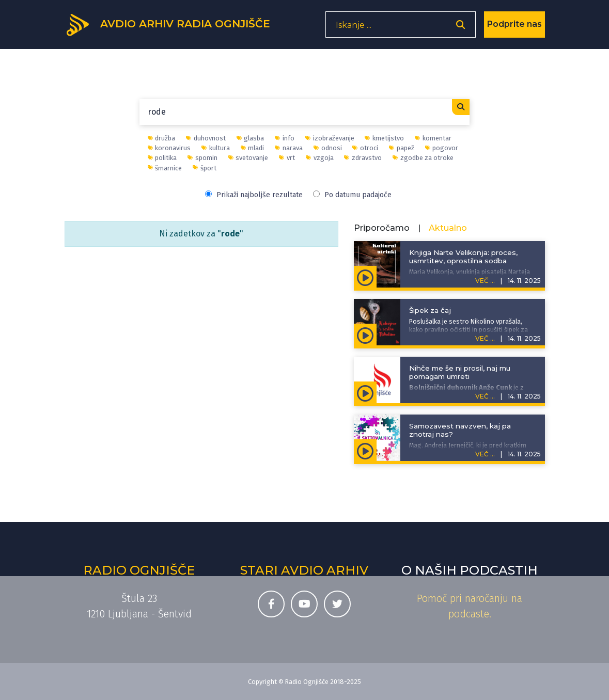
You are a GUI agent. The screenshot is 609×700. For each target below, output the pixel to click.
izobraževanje (330, 138)
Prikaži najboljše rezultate (254, 195)
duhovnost (206, 138)
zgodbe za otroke (423, 158)
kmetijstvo (384, 138)
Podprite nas (514, 28)
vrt (287, 158)
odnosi (328, 148)
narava (289, 148)
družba (162, 138)
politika (162, 158)
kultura (216, 148)
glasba (251, 138)
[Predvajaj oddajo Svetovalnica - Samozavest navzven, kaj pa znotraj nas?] (365, 450)
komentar (433, 138)
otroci (365, 148)
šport (205, 168)
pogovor (442, 148)
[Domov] (176, 27)
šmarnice (165, 168)
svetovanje (248, 158)
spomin (202, 158)
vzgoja (320, 158)
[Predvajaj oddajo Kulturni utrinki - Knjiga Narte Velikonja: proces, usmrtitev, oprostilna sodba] (365, 277)
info (285, 138)
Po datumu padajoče (352, 195)
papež (402, 148)
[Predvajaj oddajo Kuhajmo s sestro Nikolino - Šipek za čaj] (365, 335)
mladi (253, 148)
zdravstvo (363, 158)
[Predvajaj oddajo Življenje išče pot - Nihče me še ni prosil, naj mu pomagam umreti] (365, 392)
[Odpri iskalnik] (460, 29)
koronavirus (169, 148)
